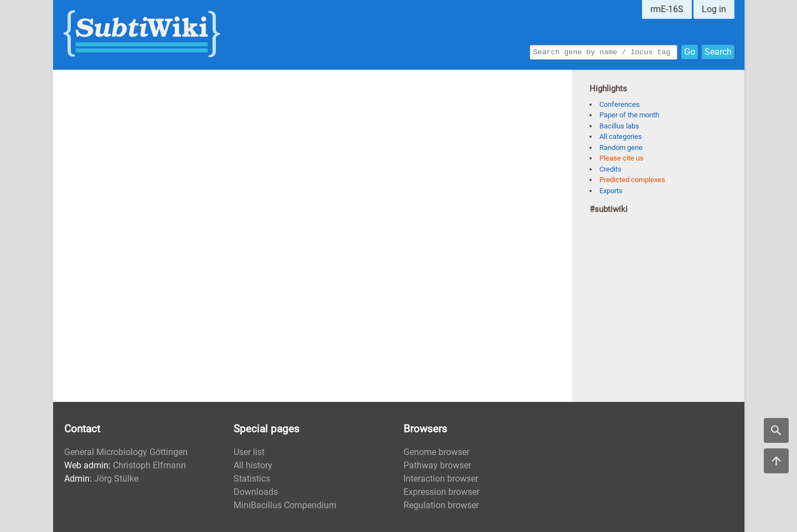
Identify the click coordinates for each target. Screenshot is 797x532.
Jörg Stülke (116, 479)
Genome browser (436, 452)
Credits (610, 169)
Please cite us (622, 158)
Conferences (620, 104)
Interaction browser (441, 479)
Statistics (252, 479)
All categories (621, 136)
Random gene (621, 148)
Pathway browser (437, 465)
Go (690, 51)
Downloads (256, 492)
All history (253, 465)
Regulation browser (441, 505)
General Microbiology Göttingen (126, 452)
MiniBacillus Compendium (285, 505)
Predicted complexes (632, 180)
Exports (611, 191)
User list (249, 452)
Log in (714, 9)
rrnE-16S (667, 9)
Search (718, 51)
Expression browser (441, 492)
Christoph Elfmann (149, 465)
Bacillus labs (619, 126)
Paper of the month (629, 115)
